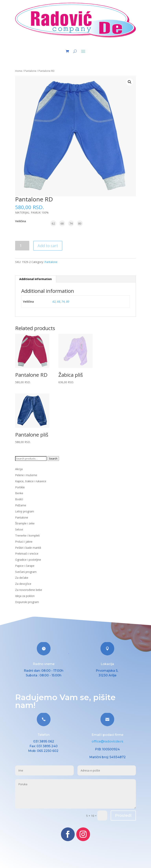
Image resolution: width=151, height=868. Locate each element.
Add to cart (48, 246)
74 (63, 302)
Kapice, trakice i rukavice (31, 481)
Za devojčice (23, 584)
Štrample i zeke (25, 523)
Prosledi (123, 815)
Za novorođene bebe (29, 590)
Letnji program (25, 511)
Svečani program (26, 572)
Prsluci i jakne (24, 542)
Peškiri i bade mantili (28, 548)
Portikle (20, 487)
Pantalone (30, 71)
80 (68, 302)
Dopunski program (27, 602)
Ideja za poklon (25, 596)
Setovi (19, 529)
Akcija (19, 469)
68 (59, 302)
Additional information (35, 279)
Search (53, 459)
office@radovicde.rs (107, 741)
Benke (19, 493)
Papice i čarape (25, 566)
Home (19, 71)
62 (54, 302)
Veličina (21, 221)
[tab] (36, 279)
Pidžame (21, 505)
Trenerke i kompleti (27, 535)
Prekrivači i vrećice (27, 554)
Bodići (19, 499)
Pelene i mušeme (26, 475)
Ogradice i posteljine (28, 560)
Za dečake (22, 578)
